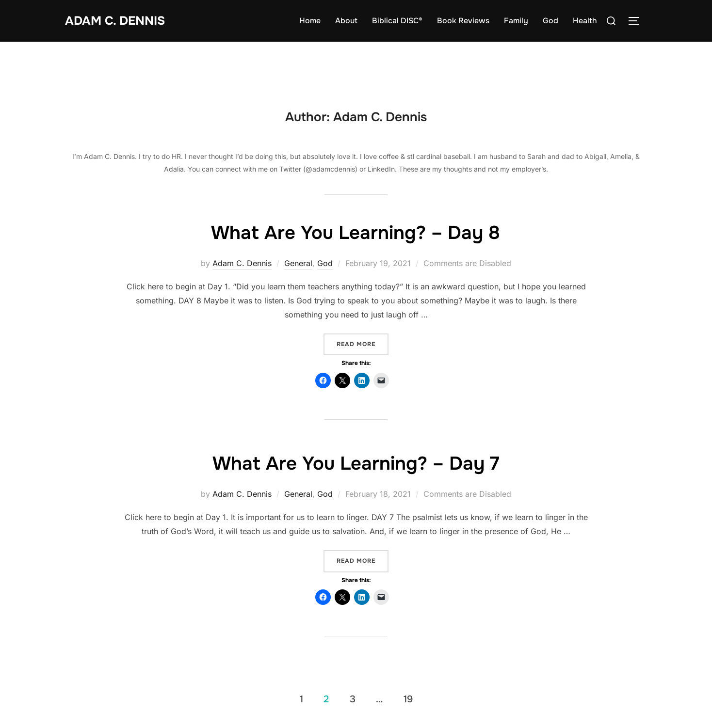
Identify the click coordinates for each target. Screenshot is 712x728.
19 (408, 699)
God (550, 21)
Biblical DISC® (397, 21)
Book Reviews (463, 21)
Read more (363, 344)
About (346, 21)
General (298, 263)
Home (310, 21)
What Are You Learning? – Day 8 (356, 232)
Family (516, 21)
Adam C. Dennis (117, 21)
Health (585, 21)
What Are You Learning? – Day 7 (356, 463)
